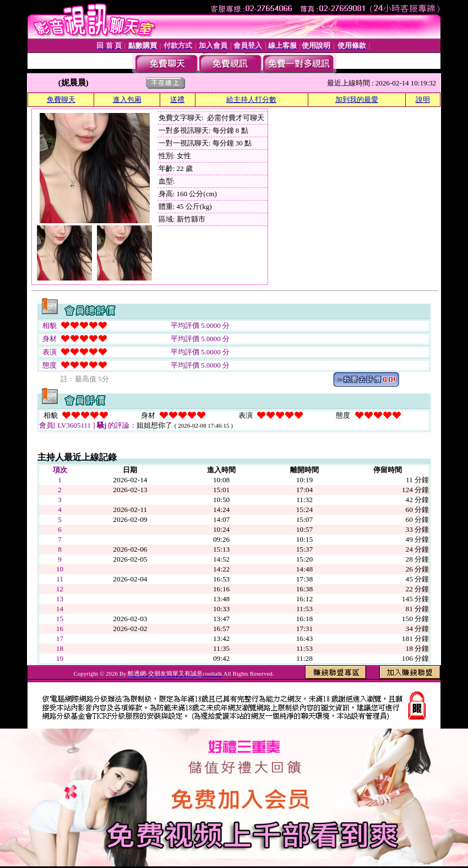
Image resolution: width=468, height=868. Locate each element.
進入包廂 (127, 99)
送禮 (177, 99)
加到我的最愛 (357, 99)
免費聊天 (61, 99)
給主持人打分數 (251, 99)
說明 (423, 99)
